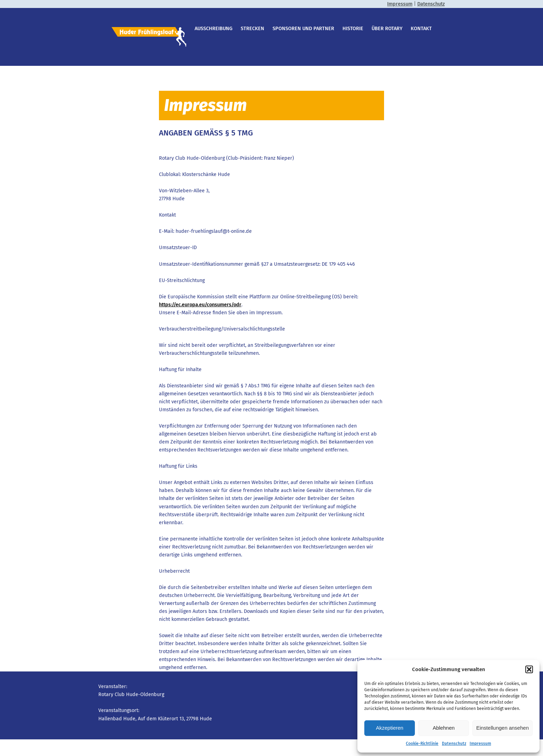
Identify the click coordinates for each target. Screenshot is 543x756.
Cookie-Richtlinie (422, 744)
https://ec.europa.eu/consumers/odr (200, 305)
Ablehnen (443, 728)
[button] (529, 669)
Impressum (480, 744)
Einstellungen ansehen (502, 728)
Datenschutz (454, 744)
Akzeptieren (389, 728)
